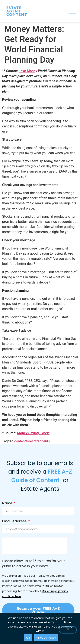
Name (8, 504)
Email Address (15, 522)
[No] (68, 630)
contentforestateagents (32, 441)
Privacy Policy (46, 638)
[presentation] (35, 546)
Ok (28, 638)
